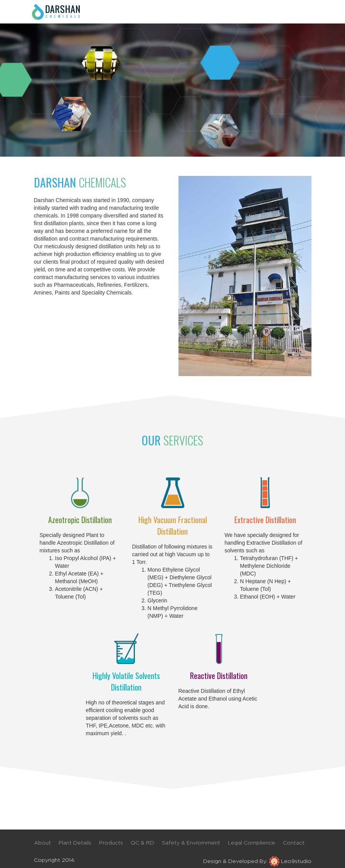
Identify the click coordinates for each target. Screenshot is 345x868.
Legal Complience (252, 843)
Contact (294, 843)
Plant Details (75, 843)
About (42, 843)
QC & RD (142, 843)
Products (111, 843)
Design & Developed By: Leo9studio (257, 861)
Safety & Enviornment (191, 843)
